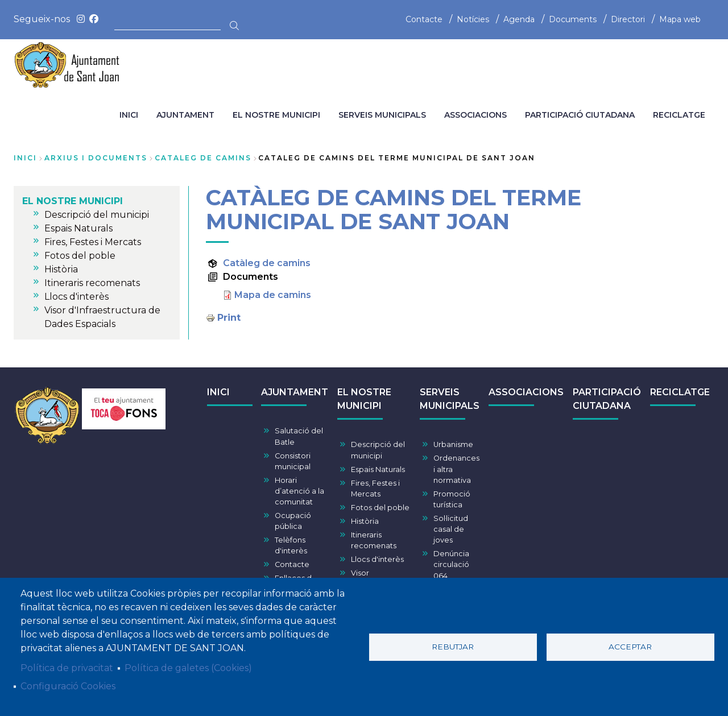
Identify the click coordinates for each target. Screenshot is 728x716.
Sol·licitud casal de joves (451, 529)
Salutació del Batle (299, 436)
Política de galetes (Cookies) (188, 668)
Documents (573, 19)
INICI (218, 392)
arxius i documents (96, 158)
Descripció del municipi (378, 450)
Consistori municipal (293, 461)
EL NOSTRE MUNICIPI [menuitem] (276, 115)
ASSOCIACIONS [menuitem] (475, 115)
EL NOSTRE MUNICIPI (364, 399)
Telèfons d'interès (291, 545)
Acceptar (630, 647)
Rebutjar (453, 647)
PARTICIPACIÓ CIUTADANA (607, 399)
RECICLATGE (680, 392)
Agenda (519, 19)
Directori (628, 19)
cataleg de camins (203, 158)
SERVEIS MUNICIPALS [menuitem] (382, 115)
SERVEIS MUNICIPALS (450, 399)
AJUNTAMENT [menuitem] (185, 115)
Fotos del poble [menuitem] (80, 256)
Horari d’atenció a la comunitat (299, 491)
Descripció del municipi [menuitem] (97, 215)
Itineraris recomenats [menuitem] (92, 283)
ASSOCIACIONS (526, 392)
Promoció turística (452, 499)
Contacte (424, 19)
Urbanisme (453, 444)
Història (365, 521)
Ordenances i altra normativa (456, 469)
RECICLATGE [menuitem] (679, 115)
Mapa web (680, 19)
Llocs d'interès (377, 559)
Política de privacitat (67, 668)
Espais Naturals (378, 469)
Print (229, 318)
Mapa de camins (273, 295)
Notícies (473, 19)
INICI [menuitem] (129, 115)
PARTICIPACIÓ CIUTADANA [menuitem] (580, 115)
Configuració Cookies (68, 686)
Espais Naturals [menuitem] (78, 228)
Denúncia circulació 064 (451, 564)
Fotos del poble (380, 508)
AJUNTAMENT (295, 392)
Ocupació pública (293, 521)
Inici (25, 158)
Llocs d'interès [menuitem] (76, 297)
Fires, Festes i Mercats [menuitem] (93, 242)
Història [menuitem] (61, 269)
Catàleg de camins (267, 263)
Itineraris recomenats (374, 540)
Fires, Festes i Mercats (375, 489)
